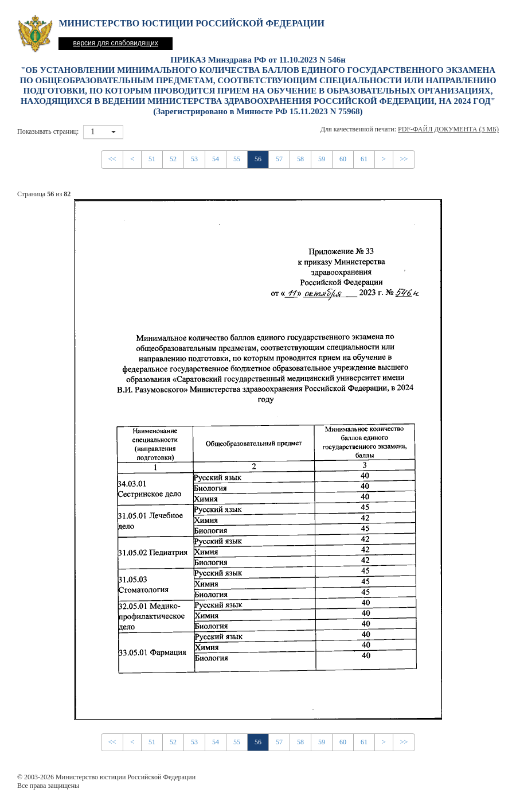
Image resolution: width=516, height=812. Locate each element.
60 (343, 159)
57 (279, 159)
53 (194, 159)
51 (152, 159)
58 (300, 159)
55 (237, 159)
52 (173, 159)
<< (112, 159)
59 (322, 159)
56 (258, 159)
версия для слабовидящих (115, 43)
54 (216, 159)
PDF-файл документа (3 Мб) (448, 129)
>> (404, 159)
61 (364, 159)
